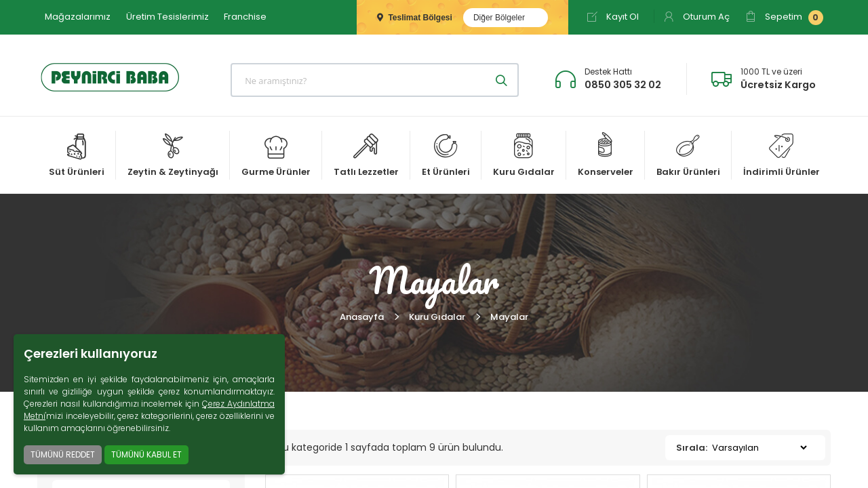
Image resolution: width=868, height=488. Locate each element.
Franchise (245, 17)
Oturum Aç (696, 17)
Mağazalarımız (78, 17)
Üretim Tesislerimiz (167, 17)
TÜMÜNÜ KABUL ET (146, 454)
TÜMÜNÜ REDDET (63, 454)
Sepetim (784, 18)
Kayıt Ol (613, 17)
